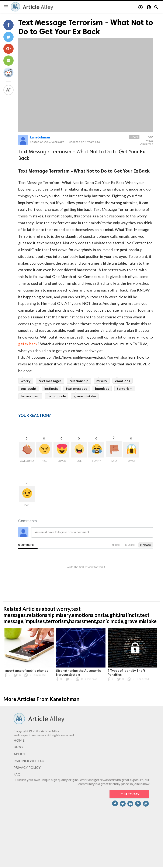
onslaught (29, 388)
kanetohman (40, 137)
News (134, 137)
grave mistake (85, 396)
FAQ (17, 774)
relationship (79, 381)
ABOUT (20, 754)
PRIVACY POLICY (27, 767)
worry (26, 381)
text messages (50, 381)
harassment (30, 396)
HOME (19, 740)
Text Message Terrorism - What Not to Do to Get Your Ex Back (86, 27)
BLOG (18, 747)
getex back (28, 344)
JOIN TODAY (129, 794)
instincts (51, 388)
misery (102, 381)
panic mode (57, 396)
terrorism (125, 388)
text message (77, 388)
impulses (102, 388)
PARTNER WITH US (29, 761)
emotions (123, 381)
